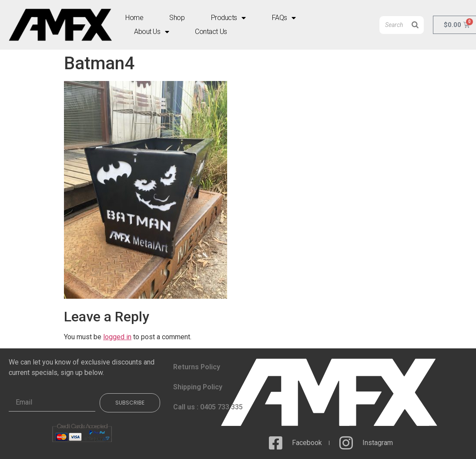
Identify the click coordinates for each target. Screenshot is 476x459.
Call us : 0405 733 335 (208, 407)
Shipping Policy (198, 387)
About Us (151, 32)
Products (228, 18)
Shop (177, 18)
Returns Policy (197, 367)
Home (134, 18)
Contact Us (211, 32)
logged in (117, 337)
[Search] (415, 25)
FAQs (284, 18)
